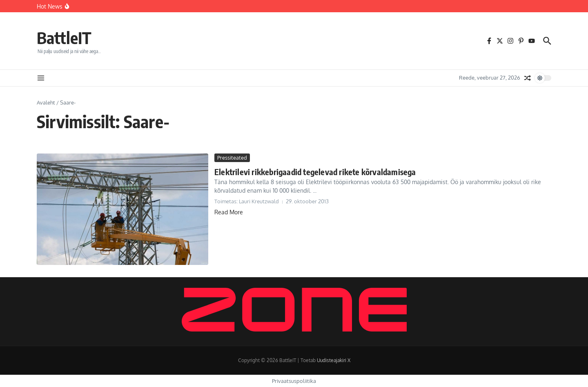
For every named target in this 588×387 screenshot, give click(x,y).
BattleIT (64, 38)
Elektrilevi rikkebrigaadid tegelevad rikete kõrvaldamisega (315, 172)
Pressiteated (232, 158)
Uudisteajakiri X (334, 360)
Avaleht (46, 102)
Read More (229, 212)
